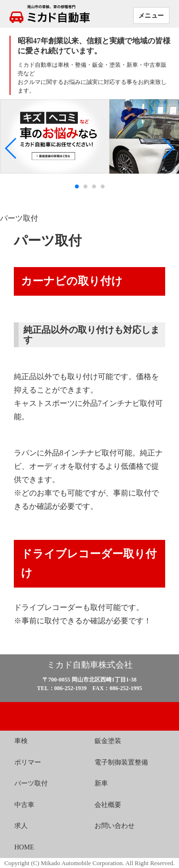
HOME (24, 847)
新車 (101, 783)
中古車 (24, 805)
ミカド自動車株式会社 (90, 665)
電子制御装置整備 (121, 762)
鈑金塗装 (108, 741)
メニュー (151, 15)
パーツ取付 (31, 783)
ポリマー (28, 762)
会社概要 (108, 805)
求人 (21, 826)
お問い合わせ (115, 826)
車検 (21, 741)
